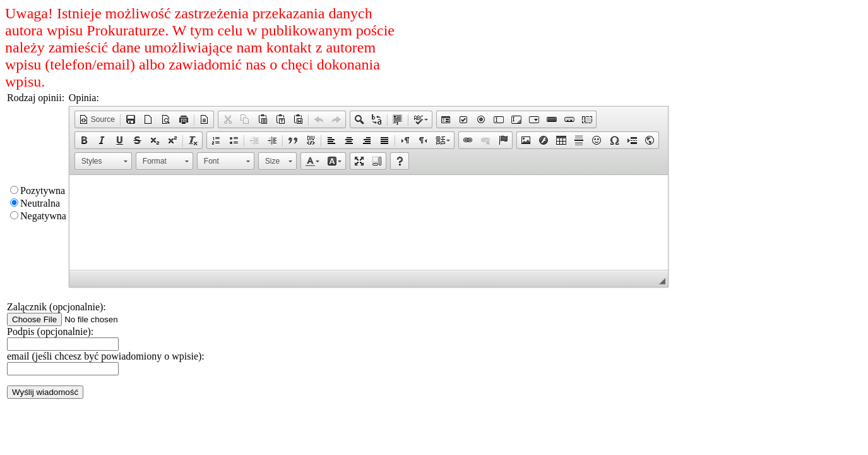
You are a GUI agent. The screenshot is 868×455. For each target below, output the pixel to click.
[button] (97, 119)
